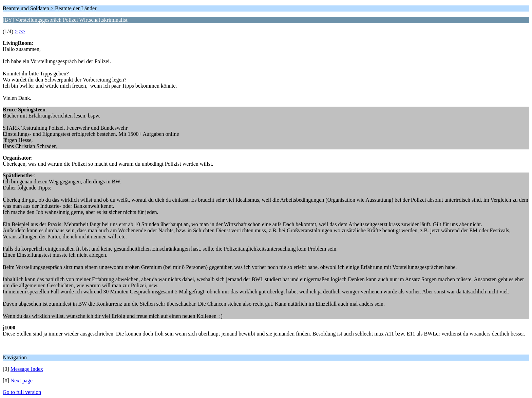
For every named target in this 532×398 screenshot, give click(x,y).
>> (22, 31)
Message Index (27, 369)
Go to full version (22, 392)
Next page (22, 381)
